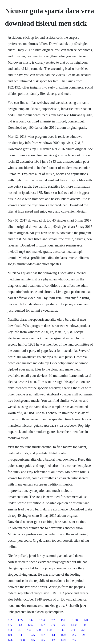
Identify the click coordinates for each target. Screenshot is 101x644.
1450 (74, 625)
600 (39, 630)
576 (33, 635)
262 (74, 635)
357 (53, 620)
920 (63, 625)
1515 (63, 620)
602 (53, 640)
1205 (86, 620)
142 (31, 620)
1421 (64, 640)
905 (43, 640)
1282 (10, 640)
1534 (64, 635)
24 (84, 635)
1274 (72, 630)
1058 (22, 640)
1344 (49, 630)
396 (10, 625)
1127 (20, 620)
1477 (42, 625)
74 (19, 630)
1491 (22, 635)
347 (43, 635)
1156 (61, 630)
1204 (42, 620)
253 (83, 630)
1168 (75, 620)
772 (74, 640)
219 (53, 625)
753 (29, 630)
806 (33, 640)
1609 (10, 635)
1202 (31, 625)
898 (10, 630)
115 (84, 625)
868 (20, 625)
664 (53, 635)
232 (10, 620)
